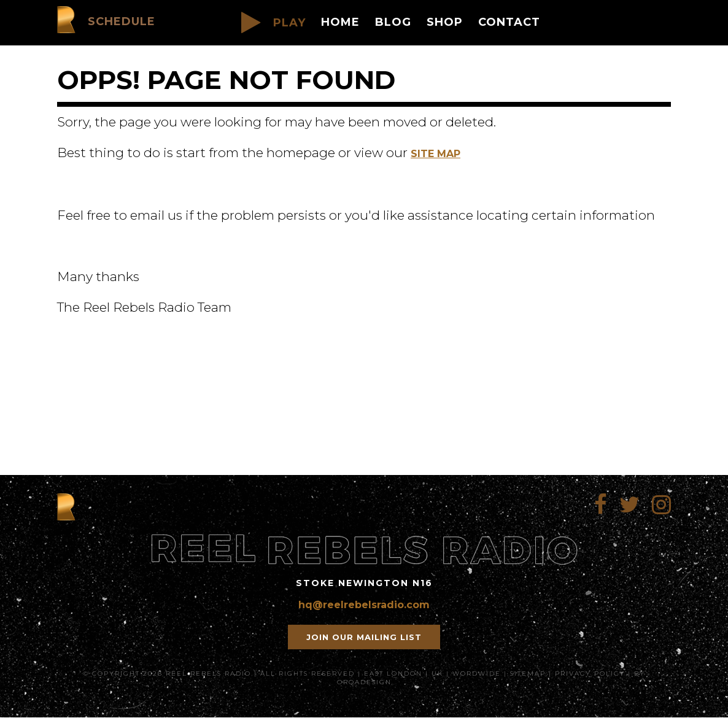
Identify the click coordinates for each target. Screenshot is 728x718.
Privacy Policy (590, 674)
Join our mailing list (364, 637)
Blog (393, 22)
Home (340, 22)
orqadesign (364, 682)
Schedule (122, 21)
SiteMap (528, 674)
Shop (445, 22)
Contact (509, 22)
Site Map (436, 154)
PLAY (273, 23)
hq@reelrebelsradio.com (364, 605)
